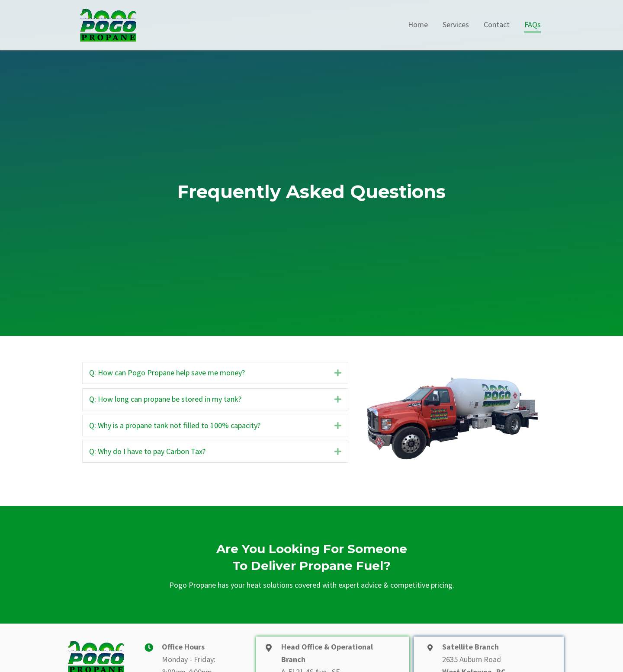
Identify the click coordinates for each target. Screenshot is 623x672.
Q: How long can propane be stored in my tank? (165, 399)
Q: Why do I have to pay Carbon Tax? (147, 451)
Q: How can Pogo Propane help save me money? (167, 373)
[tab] (215, 373)
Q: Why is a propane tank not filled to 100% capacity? (175, 425)
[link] (418, 25)
